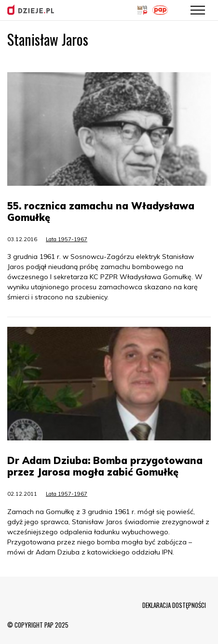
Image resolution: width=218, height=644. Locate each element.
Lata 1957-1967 (67, 239)
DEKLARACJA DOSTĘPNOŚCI (174, 605)
